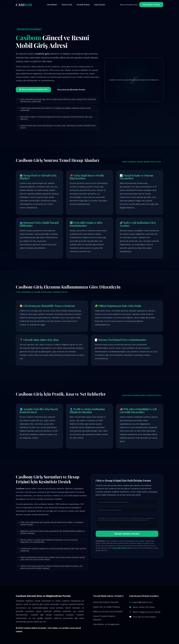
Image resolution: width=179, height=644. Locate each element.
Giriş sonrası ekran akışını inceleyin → (143, 162)
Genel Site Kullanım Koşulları (106, 602)
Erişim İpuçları (100, 5)
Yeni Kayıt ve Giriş (151, 5)
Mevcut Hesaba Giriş (129, 5)
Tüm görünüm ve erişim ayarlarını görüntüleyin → (43, 292)
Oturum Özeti (67, 5)
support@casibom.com (121, 548)
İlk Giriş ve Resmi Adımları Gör (33, 89)
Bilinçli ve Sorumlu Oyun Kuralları (108, 612)
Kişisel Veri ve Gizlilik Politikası (107, 607)
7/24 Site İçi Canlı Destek (144, 617)
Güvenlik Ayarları (83, 5)
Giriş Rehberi (52, 5)
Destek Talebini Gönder (127, 534)
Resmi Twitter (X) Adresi (144, 607)
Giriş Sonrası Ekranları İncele (71, 90)
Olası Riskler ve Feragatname (106, 624)
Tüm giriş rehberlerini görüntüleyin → (142, 395)
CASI (24, 5)
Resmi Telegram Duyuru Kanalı (147, 612)
